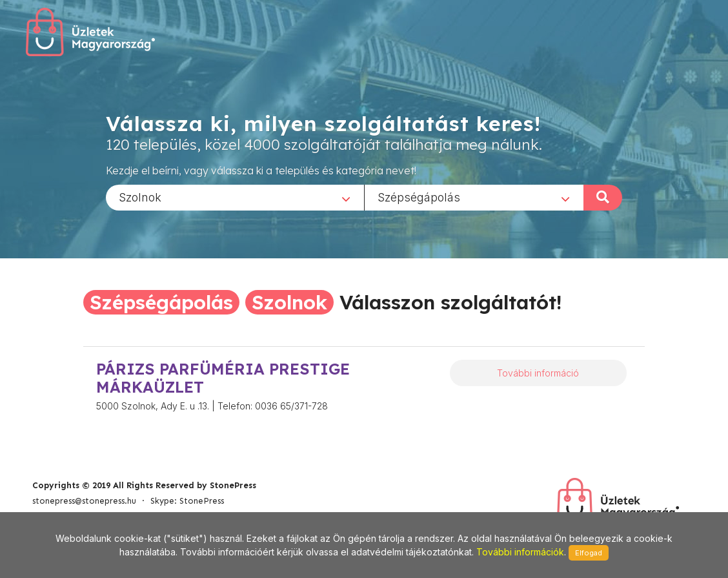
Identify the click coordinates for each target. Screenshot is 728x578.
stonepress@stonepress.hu (84, 501)
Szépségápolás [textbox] (419, 197)
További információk (520, 552)
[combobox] (235, 197)
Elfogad (589, 553)
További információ (538, 373)
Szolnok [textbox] (140, 197)
